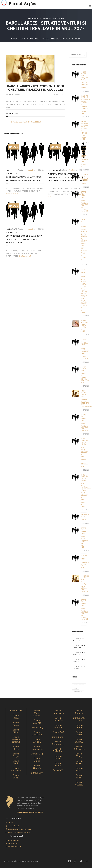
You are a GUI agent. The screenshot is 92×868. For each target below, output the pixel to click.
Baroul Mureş (58, 757)
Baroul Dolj (37, 754)
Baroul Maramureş (58, 743)
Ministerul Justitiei (13, 826)
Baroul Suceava (79, 741)
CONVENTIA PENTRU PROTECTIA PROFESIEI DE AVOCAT (85, 179)
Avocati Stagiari (12, 844)
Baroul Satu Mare (79, 719)
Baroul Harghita (58, 719)
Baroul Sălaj (79, 726)
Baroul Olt (58, 770)
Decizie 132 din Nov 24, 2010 (79, 646)
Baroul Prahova (79, 712)
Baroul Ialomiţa (58, 726)
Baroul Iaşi (58, 732)
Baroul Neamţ (58, 764)
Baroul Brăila (16, 762)
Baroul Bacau (16, 724)
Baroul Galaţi (37, 760)
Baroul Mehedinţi (58, 750)
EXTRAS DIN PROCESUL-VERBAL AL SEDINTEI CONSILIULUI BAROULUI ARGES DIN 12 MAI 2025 (85, 538)
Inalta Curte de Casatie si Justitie (18, 832)
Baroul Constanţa (37, 733)
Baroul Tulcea (79, 762)
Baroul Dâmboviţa (37, 748)
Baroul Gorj (37, 773)
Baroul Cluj (37, 727)
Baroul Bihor (16, 731)
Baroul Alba (16, 711)
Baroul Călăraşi (37, 721)
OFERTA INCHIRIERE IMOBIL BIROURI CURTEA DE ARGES (85, 326)
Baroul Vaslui (79, 769)
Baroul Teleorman (79, 748)
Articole (23, 39)
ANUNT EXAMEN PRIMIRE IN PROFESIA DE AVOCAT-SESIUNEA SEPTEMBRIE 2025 (85, 375)
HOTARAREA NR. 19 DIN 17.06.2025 (85, 517)
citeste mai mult (12, 194)
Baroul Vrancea (79, 784)
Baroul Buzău (16, 776)
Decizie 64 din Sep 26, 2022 (79, 653)
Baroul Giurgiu (37, 767)
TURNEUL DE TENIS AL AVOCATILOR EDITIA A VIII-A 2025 (85, 562)
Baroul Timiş (79, 755)
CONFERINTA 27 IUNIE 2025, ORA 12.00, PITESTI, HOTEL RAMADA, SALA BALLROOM (85, 584)
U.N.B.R (9, 823)
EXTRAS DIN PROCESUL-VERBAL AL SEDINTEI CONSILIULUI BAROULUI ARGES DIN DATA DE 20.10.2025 (85, 201)
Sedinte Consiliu (78, 692)
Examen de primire (79, 685)
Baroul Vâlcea (79, 776)
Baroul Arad (16, 717)
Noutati (17, 94)
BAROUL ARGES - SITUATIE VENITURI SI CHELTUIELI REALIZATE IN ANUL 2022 (35, 88)
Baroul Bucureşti (16, 769)
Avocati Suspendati (13, 847)
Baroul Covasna (37, 741)
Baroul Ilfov (58, 737)
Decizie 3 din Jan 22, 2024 (78, 639)
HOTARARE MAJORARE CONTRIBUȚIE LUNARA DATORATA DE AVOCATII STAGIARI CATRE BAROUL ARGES (24, 236)
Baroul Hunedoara (58, 712)
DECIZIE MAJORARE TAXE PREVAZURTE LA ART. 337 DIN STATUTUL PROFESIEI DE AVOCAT (85, 80)
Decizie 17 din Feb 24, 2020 (79, 667)
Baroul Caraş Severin (37, 713)
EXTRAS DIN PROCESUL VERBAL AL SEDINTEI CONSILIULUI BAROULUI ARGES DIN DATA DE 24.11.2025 (85, 157)
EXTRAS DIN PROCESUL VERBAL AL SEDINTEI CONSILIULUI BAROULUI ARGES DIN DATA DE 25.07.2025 (85, 349)
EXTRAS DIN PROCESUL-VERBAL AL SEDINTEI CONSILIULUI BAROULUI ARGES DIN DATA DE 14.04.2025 (85, 610)
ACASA (14, 39)
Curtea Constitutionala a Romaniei (18, 829)
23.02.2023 (60, 94)
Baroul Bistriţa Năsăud (16, 739)
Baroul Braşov (16, 755)
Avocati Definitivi (12, 840)
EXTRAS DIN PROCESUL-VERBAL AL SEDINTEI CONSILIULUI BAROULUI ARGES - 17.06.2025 (85, 423)
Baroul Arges (19, 3)
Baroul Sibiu (79, 733)
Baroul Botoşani (16, 748)
